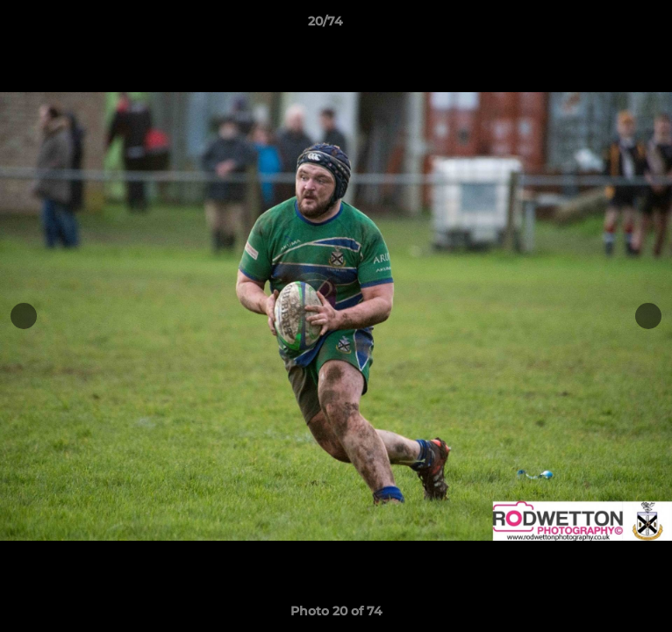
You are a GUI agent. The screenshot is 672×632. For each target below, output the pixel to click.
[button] (609, 25)
